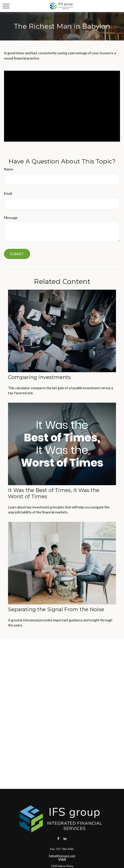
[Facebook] (58, 838)
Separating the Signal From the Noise (56, 609)
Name (9, 169)
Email (8, 193)
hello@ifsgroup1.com (62, 856)
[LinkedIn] (65, 838)
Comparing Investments (39, 377)
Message (11, 218)
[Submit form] (17, 254)
